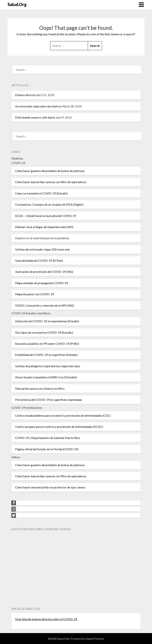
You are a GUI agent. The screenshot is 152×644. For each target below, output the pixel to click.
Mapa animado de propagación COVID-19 (42, 283)
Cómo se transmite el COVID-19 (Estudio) (42, 193)
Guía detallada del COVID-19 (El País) (39, 261)
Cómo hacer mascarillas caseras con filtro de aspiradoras (51, 182)
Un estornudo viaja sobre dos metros (38, 106)
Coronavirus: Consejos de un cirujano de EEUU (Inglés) (49, 204)
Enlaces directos (25, 95)
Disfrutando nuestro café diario (35, 117)
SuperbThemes (95, 639)
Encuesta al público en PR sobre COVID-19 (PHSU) (47, 344)
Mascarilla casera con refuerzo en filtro (40, 389)
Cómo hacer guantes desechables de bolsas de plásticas (50, 171)
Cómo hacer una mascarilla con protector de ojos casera (50, 487)
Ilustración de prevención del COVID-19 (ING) (44, 272)
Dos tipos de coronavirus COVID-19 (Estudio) (44, 332)
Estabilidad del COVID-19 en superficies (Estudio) (46, 355)
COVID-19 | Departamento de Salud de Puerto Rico (48, 438)
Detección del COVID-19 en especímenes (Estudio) (47, 321)
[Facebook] (14, 503)
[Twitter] (14, 515)
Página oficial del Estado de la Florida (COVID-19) (47, 449)
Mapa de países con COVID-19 (35, 294)
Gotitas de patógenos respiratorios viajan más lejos (48, 366)
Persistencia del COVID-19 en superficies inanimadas (49, 400)
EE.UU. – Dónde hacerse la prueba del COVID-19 (46, 216)
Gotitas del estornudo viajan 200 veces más (43, 249)
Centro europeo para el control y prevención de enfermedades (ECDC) (59, 427)
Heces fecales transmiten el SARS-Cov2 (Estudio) (46, 377)
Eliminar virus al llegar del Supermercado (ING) (44, 227)
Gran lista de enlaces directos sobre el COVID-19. (46, 619)
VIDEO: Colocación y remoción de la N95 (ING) (45, 305)
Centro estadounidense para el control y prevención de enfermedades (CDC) (63, 416)
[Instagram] (14, 509)
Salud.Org (17, 4)
